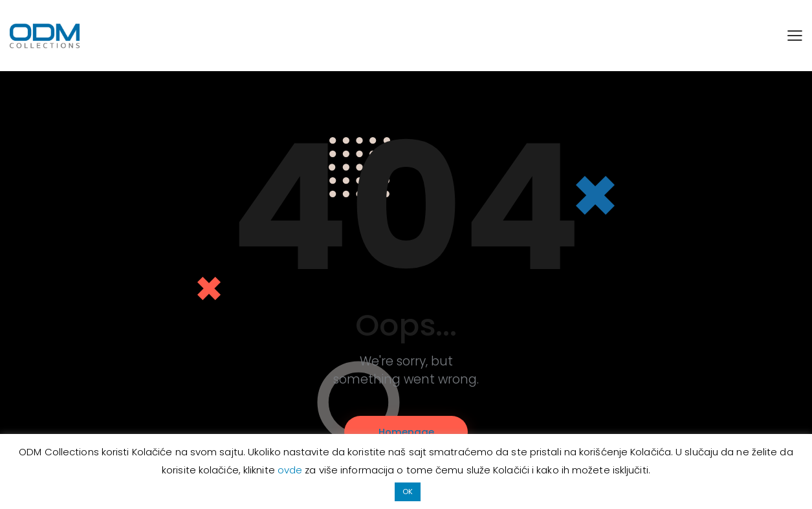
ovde (291, 470)
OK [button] (408, 492)
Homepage (406, 432)
